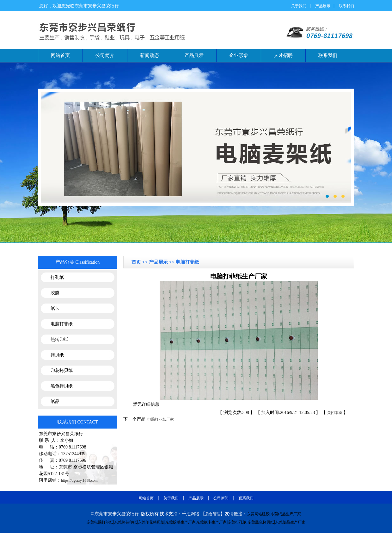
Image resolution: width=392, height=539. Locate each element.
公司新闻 (221, 498)
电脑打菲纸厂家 (160, 419)
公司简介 (105, 55)
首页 (137, 262)
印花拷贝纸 (62, 370)
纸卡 (55, 308)
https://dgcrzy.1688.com (79, 480)
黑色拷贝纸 (62, 386)
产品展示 (323, 6)
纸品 (55, 401)
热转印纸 (59, 339)
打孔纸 (57, 277)
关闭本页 (335, 413)
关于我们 (299, 6)
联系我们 (346, 6)
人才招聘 (283, 55)
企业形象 (239, 55)
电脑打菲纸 (62, 324)
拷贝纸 (57, 355)
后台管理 (213, 514)
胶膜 (55, 293)
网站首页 (60, 55)
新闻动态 (150, 55)
